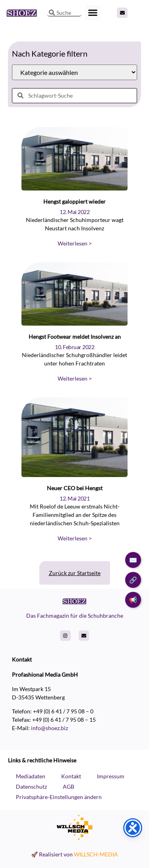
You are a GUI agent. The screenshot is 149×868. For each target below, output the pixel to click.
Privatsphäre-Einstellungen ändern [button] (59, 797)
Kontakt (71, 776)
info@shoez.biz (49, 728)
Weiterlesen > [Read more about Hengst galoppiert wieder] (75, 243)
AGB (69, 787)
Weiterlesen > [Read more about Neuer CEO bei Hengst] (75, 538)
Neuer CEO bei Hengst (75, 488)
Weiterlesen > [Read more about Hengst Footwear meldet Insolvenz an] (75, 378)
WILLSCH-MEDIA (96, 854)
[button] (93, 13)
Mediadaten (31, 776)
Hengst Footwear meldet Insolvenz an (75, 337)
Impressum (111, 776)
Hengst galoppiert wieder (74, 201)
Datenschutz (31, 787)
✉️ (133, 560)
